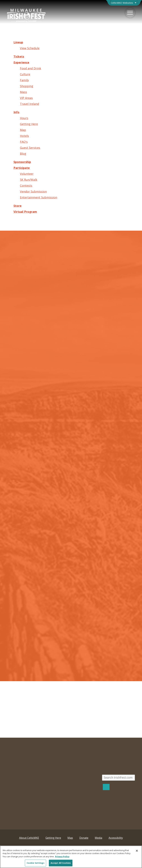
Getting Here (29, 124)
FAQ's (24, 142)
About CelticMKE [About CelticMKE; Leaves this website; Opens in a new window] (29, 838)
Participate (22, 168)
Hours (24, 118)
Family (24, 80)
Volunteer (27, 174)
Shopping (27, 86)
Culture (25, 74)
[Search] (106, 787)
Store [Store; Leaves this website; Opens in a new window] (18, 206)
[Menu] (130, 13)
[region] (71, 857)
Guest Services (30, 148)
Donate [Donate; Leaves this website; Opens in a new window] (84, 838)
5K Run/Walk (29, 180)
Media (98, 838)
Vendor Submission (33, 191)
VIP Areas (26, 98)
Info (16, 112)
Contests (26, 186)
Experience (21, 62)
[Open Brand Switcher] (124, 3)
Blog (23, 154)
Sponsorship (22, 162)
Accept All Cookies (61, 863)
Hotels (24, 136)
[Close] (137, 851)
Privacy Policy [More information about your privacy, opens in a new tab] (62, 856)
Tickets (19, 56)
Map (23, 130)
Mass (23, 92)
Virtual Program (25, 212)
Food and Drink (31, 68)
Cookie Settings (35, 863)
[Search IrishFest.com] (118, 778)
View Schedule (30, 48)
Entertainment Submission (39, 197)
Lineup (18, 42)
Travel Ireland (29, 104)
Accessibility (116, 838)
